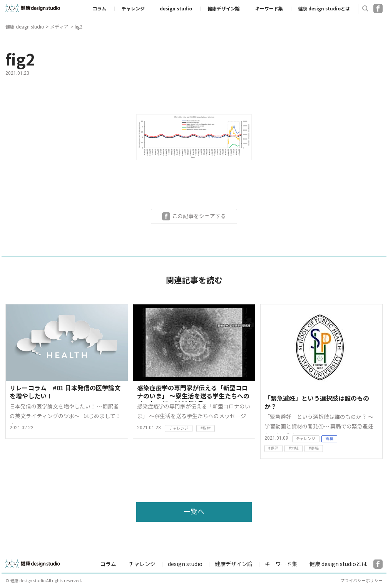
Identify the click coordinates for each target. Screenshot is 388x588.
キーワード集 (269, 9)
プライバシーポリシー (361, 581)
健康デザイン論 (224, 9)
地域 (295, 448)
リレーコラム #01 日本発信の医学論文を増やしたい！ (65, 392)
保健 (274, 448)
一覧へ (194, 512)
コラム (99, 9)
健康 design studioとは (324, 9)
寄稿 (329, 439)
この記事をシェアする (199, 216)
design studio (176, 9)
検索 (365, 8)
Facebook (378, 8)
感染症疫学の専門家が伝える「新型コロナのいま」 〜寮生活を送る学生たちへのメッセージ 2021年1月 (193, 393)
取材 (207, 428)
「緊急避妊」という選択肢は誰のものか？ (317, 403)
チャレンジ (133, 9)
